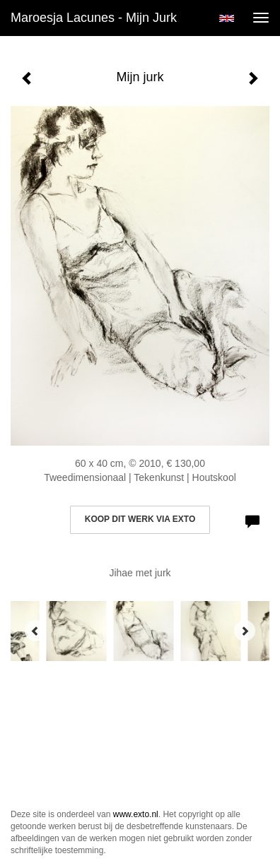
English (227, 18)
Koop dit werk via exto (140, 519)
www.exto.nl (136, 814)
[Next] (245, 631)
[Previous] (35, 631)
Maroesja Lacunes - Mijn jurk (94, 18)
